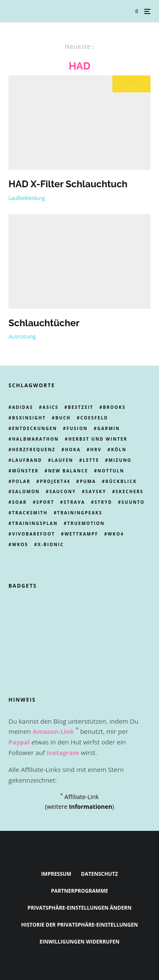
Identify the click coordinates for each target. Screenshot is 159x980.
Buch (63, 418)
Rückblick (121, 481)
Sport (45, 502)
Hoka (73, 450)
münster (25, 471)
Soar (19, 502)
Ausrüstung (22, 337)
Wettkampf (81, 534)
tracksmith (30, 513)
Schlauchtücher (44, 323)
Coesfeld (94, 418)
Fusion (77, 428)
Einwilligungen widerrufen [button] (79, 942)
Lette (91, 460)
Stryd (103, 502)
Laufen (63, 460)
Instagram (63, 752)
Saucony (63, 491)
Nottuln (111, 471)
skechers (130, 491)
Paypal (19, 742)
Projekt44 (55, 481)
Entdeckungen (34, 428)
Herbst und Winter (98, 439)
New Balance (68, 471)
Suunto (133, 502)
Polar (21, 481)
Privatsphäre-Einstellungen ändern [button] (79, 908)
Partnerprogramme (79, 891)
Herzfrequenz (33, 450)
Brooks (114, 407)
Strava (74, 502)
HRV (96, 450)
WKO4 (116, 534)
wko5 (20, 544)
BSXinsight (29, 418)
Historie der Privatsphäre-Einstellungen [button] (79, 925)
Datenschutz (99, 874)
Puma (88, 481)
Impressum (56, 874)
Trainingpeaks (80, 513)
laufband (27, 460)
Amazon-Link (53, 731)
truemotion (86, 523)
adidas (22, 407)
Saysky (96, 491)
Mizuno (120, 460)
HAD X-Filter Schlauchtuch (68, 184)
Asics (50, 407)
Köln (119, 450)
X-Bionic (51, 544)
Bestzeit (81, 407)
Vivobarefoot (33, 534)
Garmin (109, 428)
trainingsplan (35, 523)
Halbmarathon (35, 439)
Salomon (26, 491)
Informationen (91, 806)
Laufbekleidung (27, 198)
